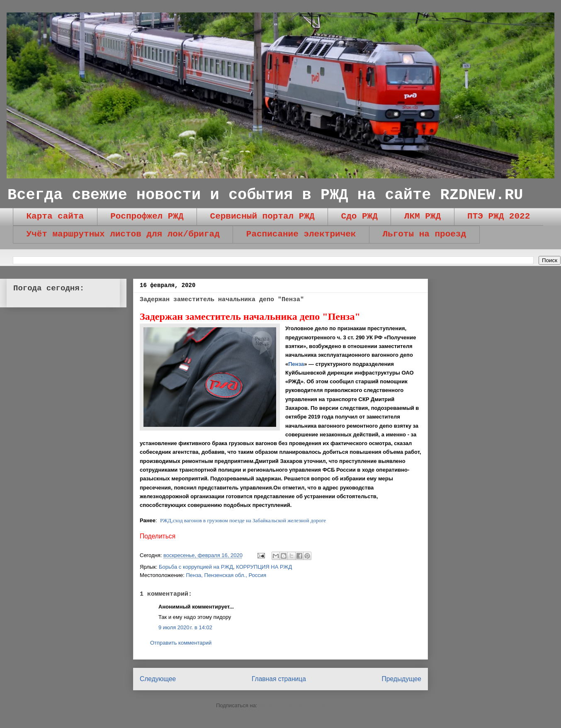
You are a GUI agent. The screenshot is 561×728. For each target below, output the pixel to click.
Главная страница (279, 679)
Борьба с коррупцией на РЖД (196, 567)
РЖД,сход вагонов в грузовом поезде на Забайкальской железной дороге (243, 520)
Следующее (158, 679)
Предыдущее (402, 679)
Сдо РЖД (359, 216)
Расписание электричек (301, 234)
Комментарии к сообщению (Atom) (302, 705)
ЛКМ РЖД (423, 216)
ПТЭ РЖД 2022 (499, 216)
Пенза (296, 364)
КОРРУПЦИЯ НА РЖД (264, 567)
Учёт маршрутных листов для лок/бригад (123, 234)
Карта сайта (55, 216)
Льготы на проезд (424, 234)
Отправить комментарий (181, 643)
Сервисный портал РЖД (262, 216)
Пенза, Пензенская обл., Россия (226, 575)
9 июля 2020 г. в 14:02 (185, 627)
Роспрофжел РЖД (147, 216)
